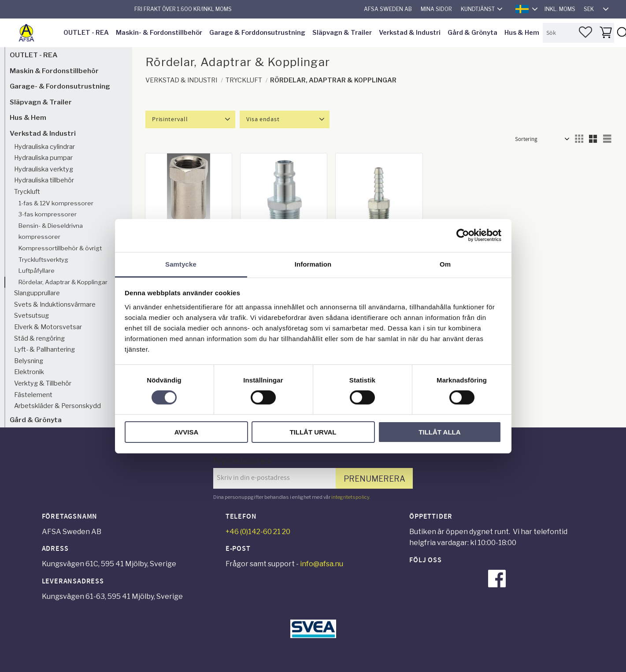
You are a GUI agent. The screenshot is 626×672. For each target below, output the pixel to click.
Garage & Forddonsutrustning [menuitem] (257, 33)
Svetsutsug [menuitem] (31, 316)
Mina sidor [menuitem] (436, 9)
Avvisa (187, 432)
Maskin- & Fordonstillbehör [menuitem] (159, 33)
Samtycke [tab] (181, 264)
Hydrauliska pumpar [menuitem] (43, 158)
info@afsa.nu (322, 564)
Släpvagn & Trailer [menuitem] (342, 33)
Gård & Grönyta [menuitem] (472, 33)
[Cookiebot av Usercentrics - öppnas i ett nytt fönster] (463, 235)
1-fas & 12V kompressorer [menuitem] (56, 203)
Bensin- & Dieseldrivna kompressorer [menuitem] (51, 231)
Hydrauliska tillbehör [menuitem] (44, 180)
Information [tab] (313, 264)
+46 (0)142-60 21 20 (258, 532)
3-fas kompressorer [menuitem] (48, 214)
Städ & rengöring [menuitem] (39, 338)
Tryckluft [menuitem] (27, 192)
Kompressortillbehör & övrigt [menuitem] (60, 248)
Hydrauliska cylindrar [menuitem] (44, 147)
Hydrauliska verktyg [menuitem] (44, 169)
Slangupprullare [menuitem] (37, 293)
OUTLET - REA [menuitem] (86, 33)
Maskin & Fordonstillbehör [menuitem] (54, 71)
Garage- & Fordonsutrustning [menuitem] (60, 86)
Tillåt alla (439, 432)
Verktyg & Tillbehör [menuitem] (43, 383)
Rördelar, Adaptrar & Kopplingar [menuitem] (63, 282)
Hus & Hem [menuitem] (522, 33)
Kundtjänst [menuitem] (478, 9)
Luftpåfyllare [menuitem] (37, 271)
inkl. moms (560, 9)
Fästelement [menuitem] (33, 395)
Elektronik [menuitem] (29, 372)
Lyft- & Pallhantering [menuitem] (44, 349)
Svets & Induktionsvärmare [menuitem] (55, 304)
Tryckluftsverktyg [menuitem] (43, 260)
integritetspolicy (350, 497)
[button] (585, 32)
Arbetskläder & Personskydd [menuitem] (57, 406)
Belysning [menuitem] (29, 361)
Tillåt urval (313, 432)
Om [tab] (445, 264)
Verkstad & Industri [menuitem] (410, 33)
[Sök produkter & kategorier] (578, 33)
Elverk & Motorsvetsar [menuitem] (48, 327)
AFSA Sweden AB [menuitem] (388, 9)
